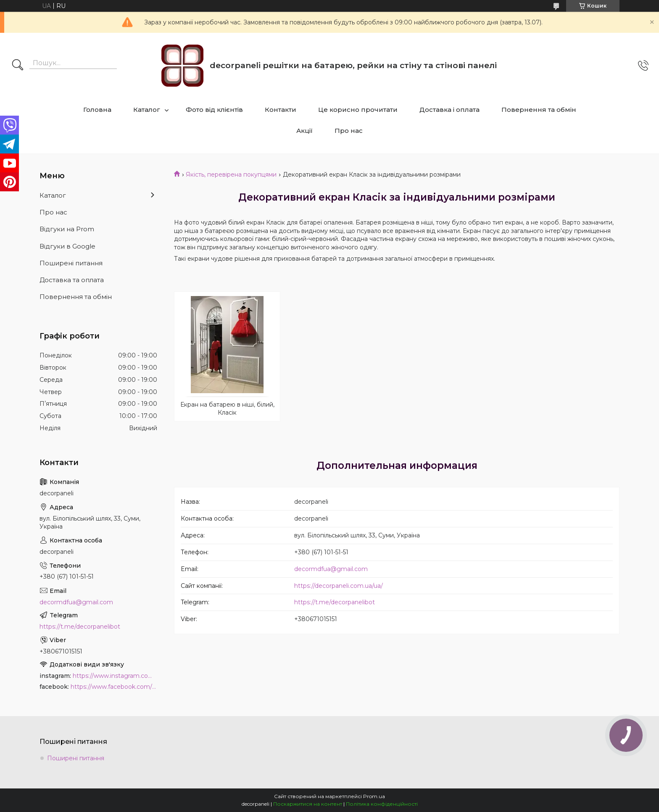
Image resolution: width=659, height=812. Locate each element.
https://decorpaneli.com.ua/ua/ (339, 586)
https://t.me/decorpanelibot (335, 602)
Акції (304, 131)
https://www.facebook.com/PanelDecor (114, 687)
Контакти (281, 110)
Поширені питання (71, 263)
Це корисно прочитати (358, 110)
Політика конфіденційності (382, 804)
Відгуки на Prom (67, 229)
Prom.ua (374, 796)
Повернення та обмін (539, 110)
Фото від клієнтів (214, 110)
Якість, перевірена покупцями (231, 175)
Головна (97, 110)
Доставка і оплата (449, 110)
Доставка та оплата (72, 280)
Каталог (147, 110)
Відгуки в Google (67, 246)
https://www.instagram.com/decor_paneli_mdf (115, 676)
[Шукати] (18, 66)
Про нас (349, 131)
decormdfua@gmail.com (331, 569)
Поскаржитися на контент (308, 804)
